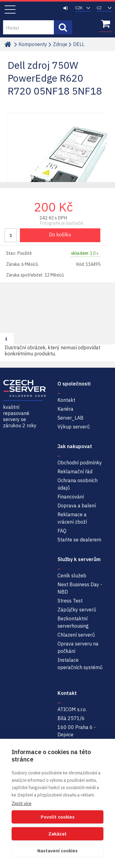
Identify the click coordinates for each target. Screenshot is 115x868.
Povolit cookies (58, 817)
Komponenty (33, 44)
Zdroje (60, 44)
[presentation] (7, 339)
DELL (79, 44)
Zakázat (57, 834)
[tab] (7, 339)
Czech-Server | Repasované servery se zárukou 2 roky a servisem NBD (34, 10)
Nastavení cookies (57, 851)
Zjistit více (22, 804)
